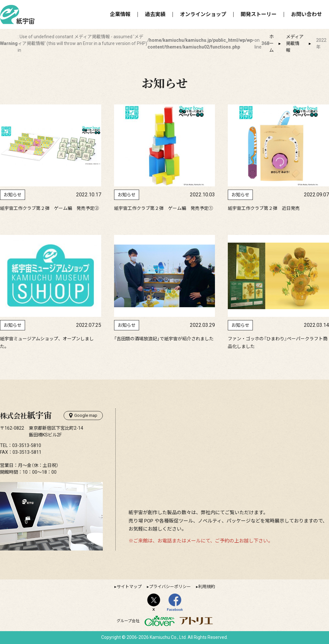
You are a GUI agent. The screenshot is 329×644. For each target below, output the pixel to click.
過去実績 (155, 14)
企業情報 (120, 14)
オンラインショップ (203, 14)
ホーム (271, 43)
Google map (83, 416)
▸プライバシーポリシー (169, 587)
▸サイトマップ (128, 587)
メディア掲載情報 (295, 43)
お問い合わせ (307, 14)
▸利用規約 (205, 587)
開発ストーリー (259, 14)
